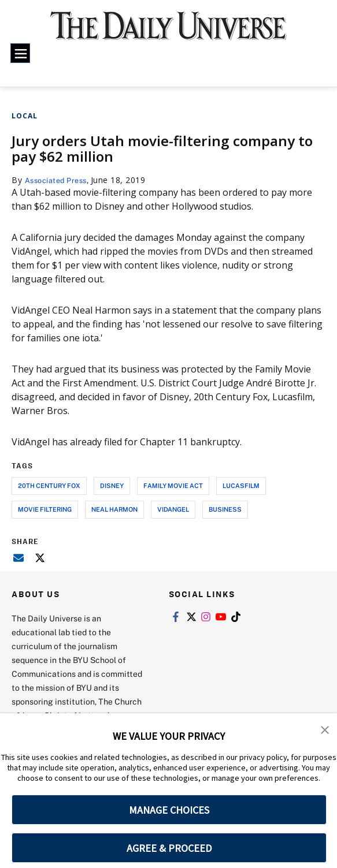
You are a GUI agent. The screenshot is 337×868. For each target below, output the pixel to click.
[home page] (168, 32)
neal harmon (114, 509)
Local (25, 116)
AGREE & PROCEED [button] (169, 848)
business (225, 509)
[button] (325, 730)
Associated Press (60, 180)
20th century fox (49, 485)
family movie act (173, 485)
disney (112, 485)
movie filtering (45, 509)
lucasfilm (241, 485)
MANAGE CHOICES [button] (169, 810)
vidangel (173, 509)
